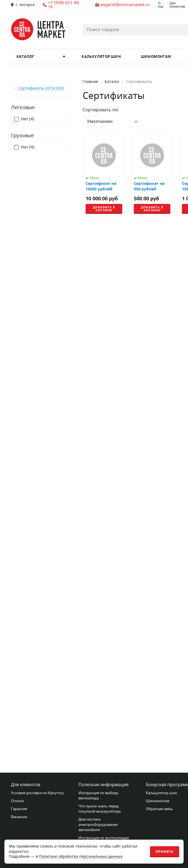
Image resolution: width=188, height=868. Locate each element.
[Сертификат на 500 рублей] (152, 176)
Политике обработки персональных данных (81, 857)
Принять (165, 852)
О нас (161, 5)
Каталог (112, 82)
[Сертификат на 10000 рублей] (104, 176)
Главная (90, 82)
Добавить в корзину (104, 209)
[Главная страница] (39, 29)
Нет (28, 119)
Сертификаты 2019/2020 (41, 88)
